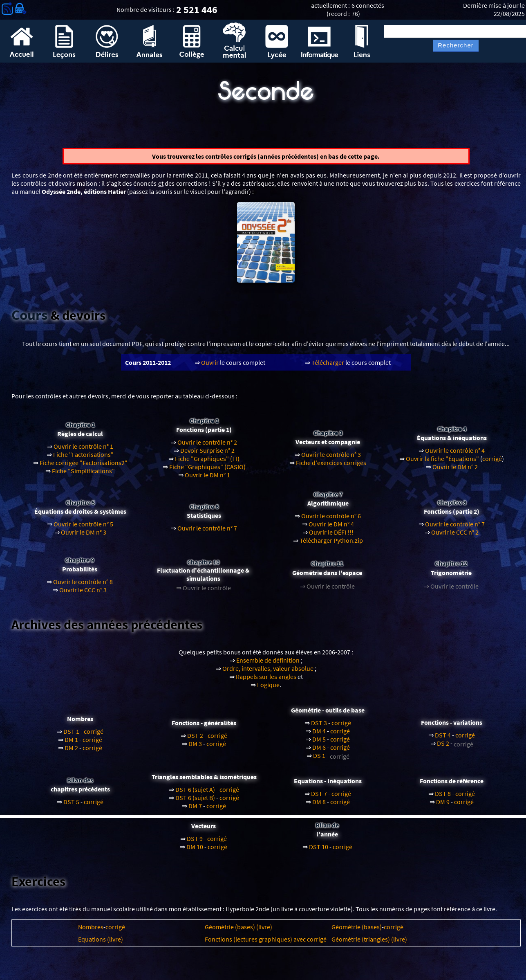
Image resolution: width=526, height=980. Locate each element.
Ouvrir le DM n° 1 (207, 479)
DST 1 (71, 735)
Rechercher (456, 45)
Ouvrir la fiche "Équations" (442, 463)
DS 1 (319, 760)
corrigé (492, 463)
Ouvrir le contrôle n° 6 (331, 520)
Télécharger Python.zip (331, 544)
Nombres (91, 931)
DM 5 (319, 743)
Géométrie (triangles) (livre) (369, 943)
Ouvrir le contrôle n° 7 (207, 532)
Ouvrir (210, 366)
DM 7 (195, 809)
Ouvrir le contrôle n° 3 (331, 459)
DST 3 (319, 727)
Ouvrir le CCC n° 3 (83, 593)
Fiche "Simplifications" (83, 475)
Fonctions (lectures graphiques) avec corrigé (266, 943)
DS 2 (443, 747)
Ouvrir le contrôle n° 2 (207, 446)
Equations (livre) (101, 943)
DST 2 (195, 739)
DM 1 (71, 744)
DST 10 (319, 851)
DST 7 (319, 797)
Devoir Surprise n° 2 (207, 454)
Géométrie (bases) (357, 931)
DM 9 (443, 805)
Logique (268, 689)
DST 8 (443, 797)
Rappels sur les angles (266, 681)
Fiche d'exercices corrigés (331, 467)
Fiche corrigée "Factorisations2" (84, 467)
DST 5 (71, 805)
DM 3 (195, 748)
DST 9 (195, 843)
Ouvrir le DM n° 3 (84, 536)
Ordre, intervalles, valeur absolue (268, 672)
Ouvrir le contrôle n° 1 (83, 450)
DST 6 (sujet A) (195, 793)
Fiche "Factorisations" (83, 459)
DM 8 (319, 805)
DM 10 (195, 851)
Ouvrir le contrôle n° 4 (455, 454)
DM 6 (319, 751)
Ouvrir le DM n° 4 (331, 528)
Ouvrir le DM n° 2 (455, 471)
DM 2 (71, 752)
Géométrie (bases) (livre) (238, 931)
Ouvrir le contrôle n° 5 (83, 528)
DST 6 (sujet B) (195, 801)
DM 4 (319, 735)
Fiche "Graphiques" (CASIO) (207, 471)
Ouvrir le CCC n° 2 (455, 536)
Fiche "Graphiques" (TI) (207, 463)
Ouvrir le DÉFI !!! (331, 536)
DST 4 (443, 739)
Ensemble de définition (268, 664)
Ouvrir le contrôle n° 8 (83, 585)
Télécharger (328, 366)
